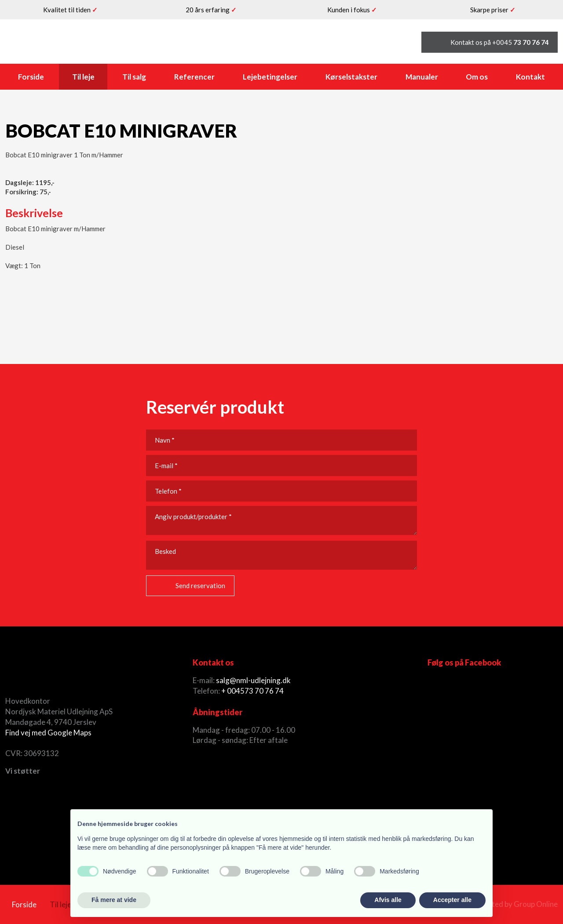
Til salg (134, 77)
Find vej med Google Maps (48, 733)
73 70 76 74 (264, 691)
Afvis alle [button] (388, 900)
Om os (477, 77)
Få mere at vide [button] (114, 900)
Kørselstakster (351, 77)
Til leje (83, 77)
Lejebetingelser (270, 77)
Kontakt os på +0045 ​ (500, 42)
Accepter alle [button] (452, 900)
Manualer (422, 77)
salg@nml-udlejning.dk (253, 680)
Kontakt (530, 77)
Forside (31, 77)
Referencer (194, 77)
